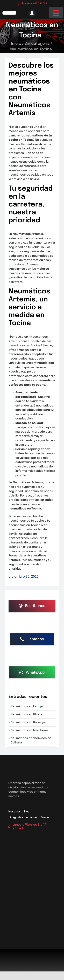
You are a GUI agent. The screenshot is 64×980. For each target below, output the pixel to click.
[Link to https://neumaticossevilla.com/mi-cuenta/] (32, 13)
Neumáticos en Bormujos (29, 722)
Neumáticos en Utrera (27, 715)
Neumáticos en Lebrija (27, 706)
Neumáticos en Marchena (30, 730)
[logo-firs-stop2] (9, 12)
